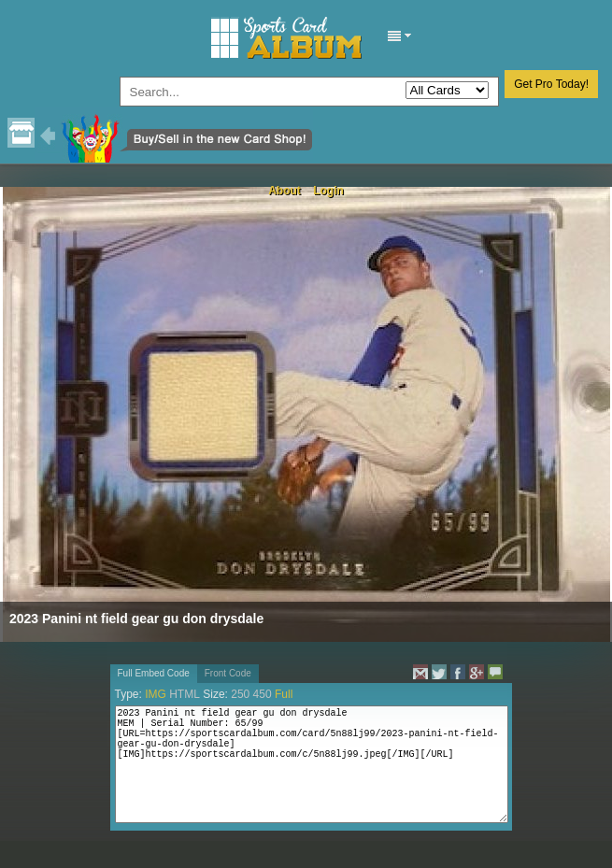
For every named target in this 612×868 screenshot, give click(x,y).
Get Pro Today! (551, 84)
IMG (156, 694)
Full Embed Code (154, 673)
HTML (185, 694)
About (285, 191)
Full (284, 694)
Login (328, 191)
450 (263, 694)
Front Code (228, 673)
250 (240, 694)
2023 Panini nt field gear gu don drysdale (136, 619)
